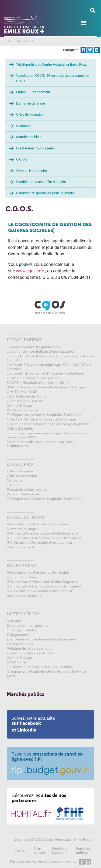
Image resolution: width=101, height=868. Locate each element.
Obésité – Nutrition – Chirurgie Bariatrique (41, 419)
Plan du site (40, 850)
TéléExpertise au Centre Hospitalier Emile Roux (51, 64)
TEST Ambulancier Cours (27, 396)
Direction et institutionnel (27, 625)
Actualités (15, 621)
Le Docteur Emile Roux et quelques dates (40, 667)
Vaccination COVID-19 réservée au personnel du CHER (53, 78)
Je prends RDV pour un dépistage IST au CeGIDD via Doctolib (49, 367)
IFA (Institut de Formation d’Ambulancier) (40, 542)
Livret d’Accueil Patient (25, 401)
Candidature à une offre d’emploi (41, 182)
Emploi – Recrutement (33, 92)
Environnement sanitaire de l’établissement (41, 639)
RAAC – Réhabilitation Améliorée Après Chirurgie (46, 387)
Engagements (18, 635)
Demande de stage (31, 103)
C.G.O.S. (22, 159)
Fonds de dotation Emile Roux (31, 653)
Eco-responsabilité (22, 630)
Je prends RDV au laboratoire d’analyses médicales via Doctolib (50, 358)
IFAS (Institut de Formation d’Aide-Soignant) (42, 533)
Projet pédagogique (23, 410)
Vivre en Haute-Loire (32, 171)
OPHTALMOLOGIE (22, 392)
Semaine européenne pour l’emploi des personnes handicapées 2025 (47, 435)
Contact (21, 850)
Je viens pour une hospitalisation (33, 347)
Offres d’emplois (20, 428)
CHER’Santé (16, 662)
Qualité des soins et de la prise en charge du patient (48, 424)
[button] (93, 10)
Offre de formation (30, 114)
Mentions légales (60, 850)
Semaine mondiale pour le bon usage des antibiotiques (40, 444)
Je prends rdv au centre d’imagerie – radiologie (45, 373)
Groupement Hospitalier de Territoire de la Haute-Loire (47, 673)
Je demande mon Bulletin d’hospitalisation (41, 351)
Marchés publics (29, 137)
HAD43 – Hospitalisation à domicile (38, 383)
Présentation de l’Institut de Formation (38, 524)
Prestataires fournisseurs (36, 148)
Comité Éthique (19, 405)
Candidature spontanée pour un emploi (45, 193)
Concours (23, 126)
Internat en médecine (24, 547)
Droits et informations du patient (33, 378)
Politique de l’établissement (29, 648)
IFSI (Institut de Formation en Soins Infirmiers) (44, 538)
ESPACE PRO (12, 41)
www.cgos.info (30, 271)
